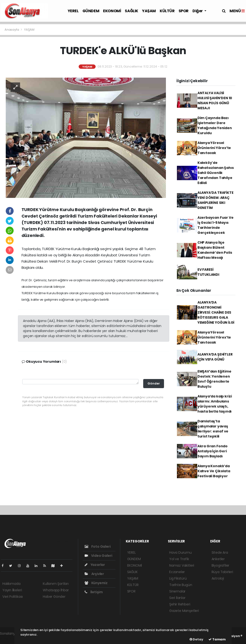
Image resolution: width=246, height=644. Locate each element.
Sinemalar (177, 591)
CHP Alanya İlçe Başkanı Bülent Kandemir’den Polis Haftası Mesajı (215, 250)
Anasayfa (12, 30)
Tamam (217, 639)
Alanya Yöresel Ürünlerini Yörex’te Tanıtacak (214, 148)
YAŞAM (149, 11)
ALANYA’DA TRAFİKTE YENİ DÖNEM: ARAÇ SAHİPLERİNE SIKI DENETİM (216, 200)
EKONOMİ (112, 11)
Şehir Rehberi (180, 604)
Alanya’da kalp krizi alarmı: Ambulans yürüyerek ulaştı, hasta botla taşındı (215, 404)
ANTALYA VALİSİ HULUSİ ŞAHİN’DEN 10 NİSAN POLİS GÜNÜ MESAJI (215, 101)
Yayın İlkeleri (12, 590)
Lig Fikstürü (178, 578)
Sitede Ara (220, 552)
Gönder (154, 383)
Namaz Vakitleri (182, 565)
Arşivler (94, 574)
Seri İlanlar (177, 598)
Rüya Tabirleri (222, 572)
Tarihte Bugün (181, 585)
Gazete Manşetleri (184, 611)
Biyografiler (221, 565)
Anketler (218, 559)
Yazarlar (95, 565)
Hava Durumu (180, 552)
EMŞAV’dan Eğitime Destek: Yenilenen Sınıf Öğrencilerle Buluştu (214, 379)
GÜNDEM (91, 11)
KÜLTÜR (167, 11)
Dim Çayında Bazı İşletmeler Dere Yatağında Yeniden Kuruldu (215, 125)
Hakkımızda (11, 584)
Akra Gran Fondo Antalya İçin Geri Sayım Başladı (213, 451)
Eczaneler (177, 572)
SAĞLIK (131, 11)
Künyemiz (96, 583)
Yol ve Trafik (179, 559)
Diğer (198, 11)
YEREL (73, 11)
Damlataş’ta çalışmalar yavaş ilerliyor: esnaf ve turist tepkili (213, 429)
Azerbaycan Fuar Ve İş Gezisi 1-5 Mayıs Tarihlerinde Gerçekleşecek (216, 225)
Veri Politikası (13, 597)
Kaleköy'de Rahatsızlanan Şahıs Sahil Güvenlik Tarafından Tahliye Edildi (216, 173)
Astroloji (218, 578)
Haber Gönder (54, 597)
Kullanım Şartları (56, 584)
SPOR (184, 11)
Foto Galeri (98, 546)
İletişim (94, 592)
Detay (196, 639)
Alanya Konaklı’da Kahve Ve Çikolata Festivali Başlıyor (214, 471)
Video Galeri (98, 556)
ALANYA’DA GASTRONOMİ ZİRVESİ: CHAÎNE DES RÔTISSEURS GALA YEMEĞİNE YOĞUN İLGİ (216, 312)
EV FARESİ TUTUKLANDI (208, 272)
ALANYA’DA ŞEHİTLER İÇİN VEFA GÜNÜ (215, 357)
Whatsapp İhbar (56, 590)
